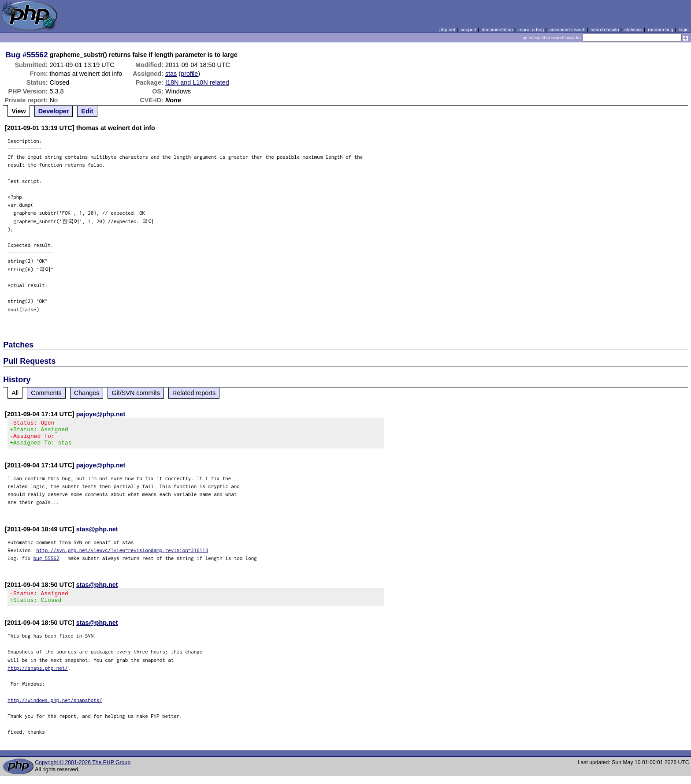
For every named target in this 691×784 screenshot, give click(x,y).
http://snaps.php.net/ (38, 676)
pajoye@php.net (101, 414)
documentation (497, 30)
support (468, 30)
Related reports (194, 393)
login (684, 30)
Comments (46, 393)
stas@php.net (97, 534)
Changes (87, 393)
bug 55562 (46, 563)
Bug (13, 55)
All (15, 393)
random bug (661, 30)
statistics (633, 30)
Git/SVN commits (136, 393)
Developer (54, 111)
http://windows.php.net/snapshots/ (55, 708)
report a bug (531, 30)
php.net (447, 30)
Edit (87, 111)
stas (171, 74)
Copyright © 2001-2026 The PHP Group (83, 770)
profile (189, 74)
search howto (605, 30)
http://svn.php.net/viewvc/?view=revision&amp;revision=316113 (122, 555)
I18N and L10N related (197, 82)
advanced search (567, 30)
